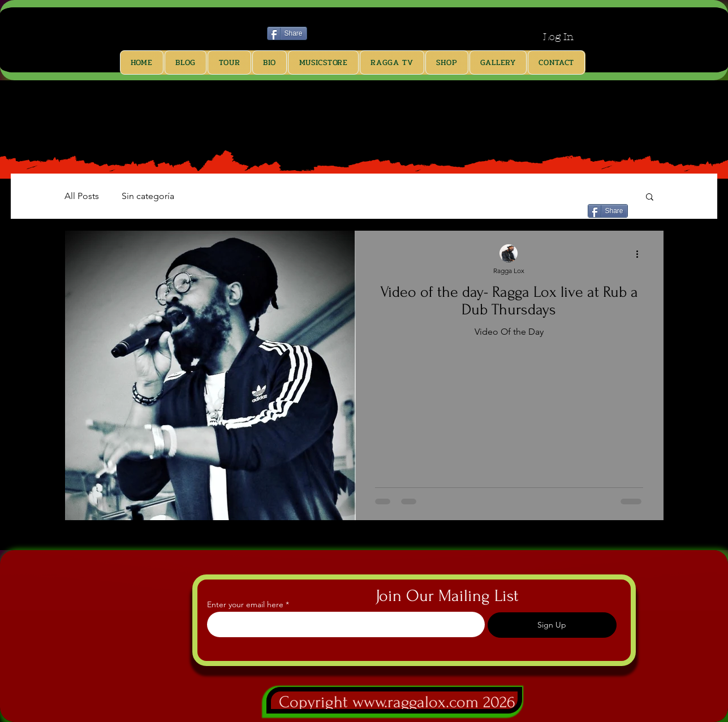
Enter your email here (245, 604)
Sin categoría (148, 196)
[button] (650, 198)
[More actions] (641, 254)
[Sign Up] (552, 625)
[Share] (287, 33)
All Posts (82, 196)
